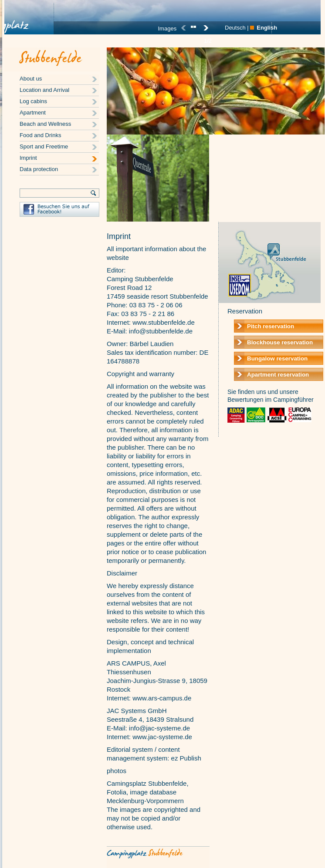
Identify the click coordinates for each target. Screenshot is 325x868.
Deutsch (235, 28)
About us (31, 79)
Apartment (33, 113)
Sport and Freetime (44, 146)
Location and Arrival (44, 90)
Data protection (39, 169)
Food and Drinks (40, 135)
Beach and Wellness (45, 124)
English (267, 28)
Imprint (28, 158)
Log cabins (33, 101)
